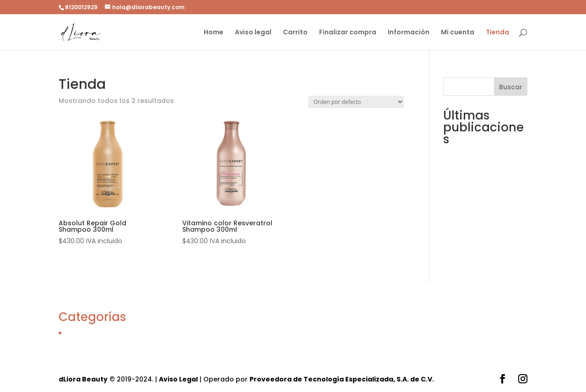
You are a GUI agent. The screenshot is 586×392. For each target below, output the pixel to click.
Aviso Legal (178, 379)
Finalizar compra (348, 33)
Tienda (497, 33)
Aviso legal (253, 33)
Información (409, 33)
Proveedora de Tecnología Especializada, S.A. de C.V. (342, 379)
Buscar (511, 87)
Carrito (295, 33)
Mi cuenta (458, 33)
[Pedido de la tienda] (356, 102)
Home (214, 33)
